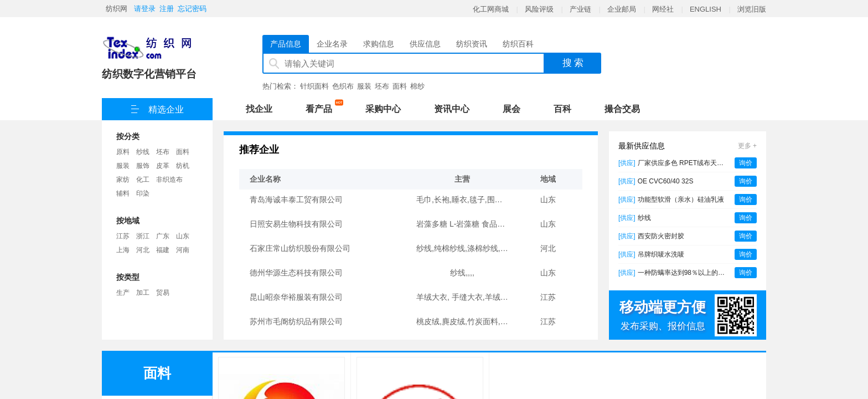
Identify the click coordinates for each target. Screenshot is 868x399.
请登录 (145, 9)
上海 (123, 250)
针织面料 (314, 86)
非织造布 (169, 180)
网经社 (663, 9)
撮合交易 (622, 109)
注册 (167, 9)
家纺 (123, 180)
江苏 (123, 236)
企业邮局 (622, 9)
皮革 (163, 166)
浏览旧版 (752, 9)
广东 (163, 236)
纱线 (143, 152)
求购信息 (379, 44)
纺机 (183, 166)
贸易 (163, 293)
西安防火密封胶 (661, 236)
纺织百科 (518, 44)
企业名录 (332, 44)
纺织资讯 (472, 44)
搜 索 (573, 63)
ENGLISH (706, 9)
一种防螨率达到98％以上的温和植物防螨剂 (683, 273)
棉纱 (417, 86)
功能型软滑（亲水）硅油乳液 (681, 199)
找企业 (259, 109)
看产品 (322, 107)
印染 (143, 193)
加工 (143, 293)
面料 (400, 86)
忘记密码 (192, 9)
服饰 (143, 166)
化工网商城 (491, 9)
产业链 (580, 9)
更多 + (747, 146)
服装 (364, 86)
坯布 (382, 86)
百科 (562, 109)
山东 (183, 236)
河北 (143, 250)
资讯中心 (452, 109)
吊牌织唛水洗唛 (661, 254)
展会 (512, 109)
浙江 (143, 236)
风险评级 (539, 9)
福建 (163, 250)
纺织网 (117, 9)
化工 (143, 180)
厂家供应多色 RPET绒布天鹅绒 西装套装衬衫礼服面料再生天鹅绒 (683, 163)
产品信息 (286, 44)
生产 (123, 293)
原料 (123, 152)
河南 (183, 250)
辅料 (123, 193)
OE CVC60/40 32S (666, 181)
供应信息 (425, 44)
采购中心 (383, 109)
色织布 (343, 86)
